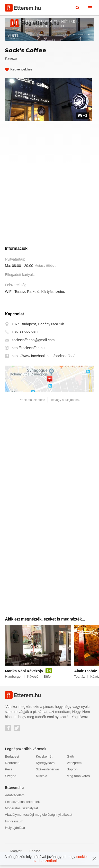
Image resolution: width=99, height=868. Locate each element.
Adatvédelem (15, 798)
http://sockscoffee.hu (28, 350)
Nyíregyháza (45, 765)
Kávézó (11, 58)
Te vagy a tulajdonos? (65, 402)
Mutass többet (45, 268)
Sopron (72, 772)
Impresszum (14, 824)
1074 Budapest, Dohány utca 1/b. (38, 327)
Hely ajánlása (15, 830)
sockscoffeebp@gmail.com (33, 343)
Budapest (12, 759)
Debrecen (12, 765)
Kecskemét (44, 759)
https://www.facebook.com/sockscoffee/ (43, 358)
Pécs (9, 772)
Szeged (11, 778)
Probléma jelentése (32, 402)
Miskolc (41, 778)
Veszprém (74, 765)
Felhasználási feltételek (22, 804)
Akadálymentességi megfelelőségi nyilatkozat (39, 817)
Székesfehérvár (47, 772)
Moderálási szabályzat (21, 810)
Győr (70, 759)
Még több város (78, 778)
